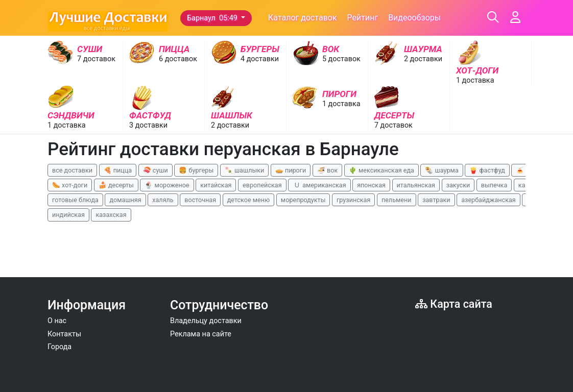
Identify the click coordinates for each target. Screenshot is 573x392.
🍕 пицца (118, 170)
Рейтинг (363, 18)
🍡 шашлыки (245, 170)
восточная (200, 200)
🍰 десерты (116, 185)
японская (371, 185)
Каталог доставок (303, 18)
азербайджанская (488, 200)
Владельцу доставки (206, 321)
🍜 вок (327, 170)
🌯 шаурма (441, 170)
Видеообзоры (414, 18)
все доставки (72, 170)
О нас (57, 321)
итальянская (416, 185)
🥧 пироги (291, 170)
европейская (262, 185)
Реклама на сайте (201, 334)
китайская (216, 185)
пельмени (397, 200)
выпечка (494, 185)
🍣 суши (156, 170)
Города (59, 347)
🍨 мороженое (167, 185)
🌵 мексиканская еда (381, 170)
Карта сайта (454, 304)
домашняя (125, 200)
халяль (163, 200)
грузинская (353, 200)
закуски (458, 185)
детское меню (249, 200)
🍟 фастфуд (487, 170)
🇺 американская (319, 185)
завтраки (436, 200)
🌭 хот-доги (70, 185)
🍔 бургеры (196, 170)
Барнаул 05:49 (213, 18)
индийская (68, 215)
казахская (111, 215)
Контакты (64, 334)
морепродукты (303, 200)
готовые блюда (75, 200)
